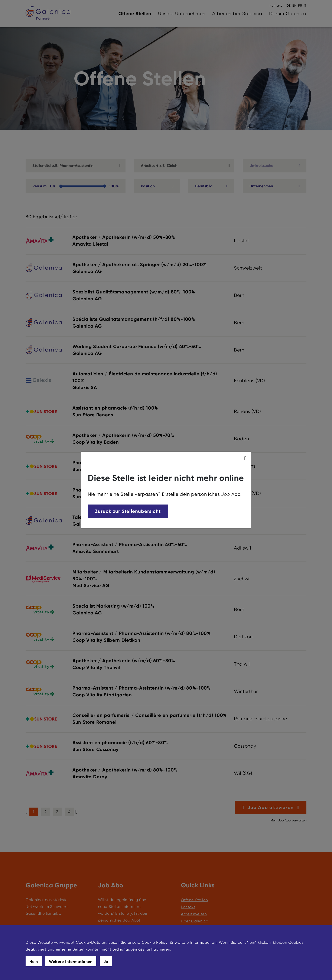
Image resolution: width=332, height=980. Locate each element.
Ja (106, 962)
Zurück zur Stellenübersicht (128, 511)
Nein (34, 962)
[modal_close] (246, 458)
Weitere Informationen (71, 962)
